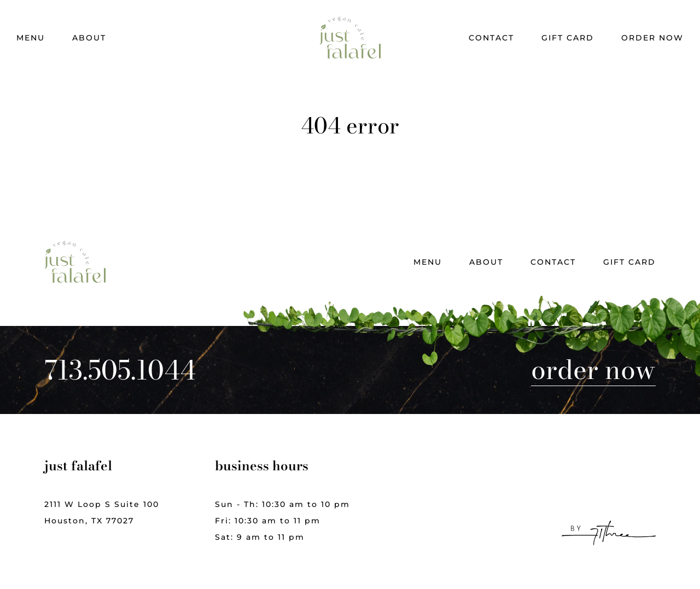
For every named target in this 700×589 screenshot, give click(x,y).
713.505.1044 (120, 370)
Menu (31, 38)
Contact (491, 38)
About (89, 38)
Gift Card (568, 38)
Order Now (652, 38)
